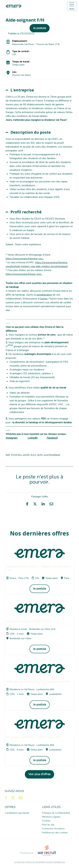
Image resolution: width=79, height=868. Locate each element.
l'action (44, 299)
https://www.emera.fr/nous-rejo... (24, 274)
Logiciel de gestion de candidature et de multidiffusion (40, 862)
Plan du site (48, 825)
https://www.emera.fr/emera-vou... (25, 259)
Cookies (46, 821)
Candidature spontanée (17, 813)
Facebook (52, 438)
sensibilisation (44, 295)
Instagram (12, 438)
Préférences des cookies (55, 833)
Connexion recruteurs (53, 828)
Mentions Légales (51, 817)
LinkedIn (33, 438)
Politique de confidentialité (56, 813)
